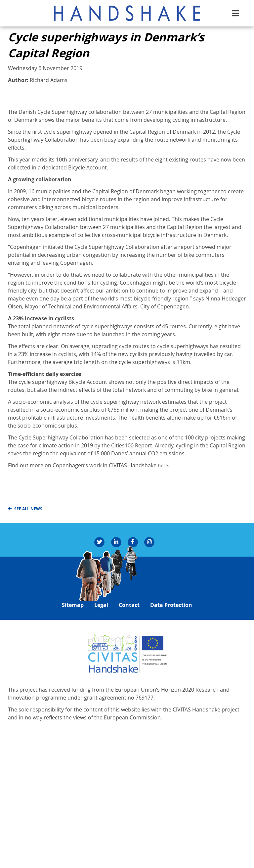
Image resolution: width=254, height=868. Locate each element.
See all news (29, 639)
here (164, 596)
